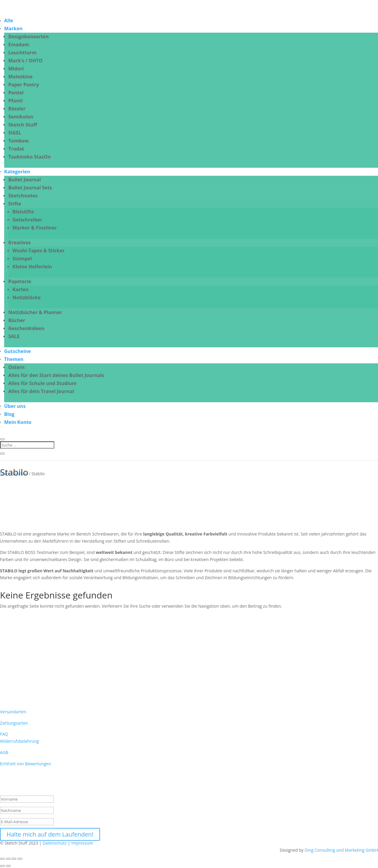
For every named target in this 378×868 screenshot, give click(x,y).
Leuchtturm (22, 53)
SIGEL (15, 133)
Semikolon (21, 117)
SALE (14, 336)
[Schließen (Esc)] (20, 859)
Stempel (22, 259)
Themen (14, 359)
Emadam (19, 45)
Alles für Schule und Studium (42, 383)
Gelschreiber (27, 220)
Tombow (19, 141)
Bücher (17, 320)
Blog (9, 414)
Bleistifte (23, 212)
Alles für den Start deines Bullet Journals (56, 375)
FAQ (4, 734)
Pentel (16, 93)
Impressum (83, 843)
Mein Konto (18, 422)
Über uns (15, 406)
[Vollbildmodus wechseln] (8, 859)
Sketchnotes (23, 196)
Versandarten (13, 712)
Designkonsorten (28, 37)
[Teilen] (14, 859)
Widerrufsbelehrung (19, 741)
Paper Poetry (24, 85)
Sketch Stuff (23, 125)
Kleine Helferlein (32, 267)
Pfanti (15, 101)
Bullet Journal (25, 180)
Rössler (17, 109)
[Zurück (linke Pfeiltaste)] (2, 866)
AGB (4, 752)
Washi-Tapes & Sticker (39, 251)
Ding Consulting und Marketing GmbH (341, 850)
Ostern (16, 367)
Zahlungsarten (14, 723)
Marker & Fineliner (35, 228)
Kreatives (19, 243)
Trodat (16, 149)
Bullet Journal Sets (30, 188)
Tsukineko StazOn (30, 157)
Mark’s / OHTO (25, 61)
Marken (13, 28)
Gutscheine (18, 351)
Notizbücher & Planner (35, 312)
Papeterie (20, 281)
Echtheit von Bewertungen (26, 764)
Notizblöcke (27, 297)
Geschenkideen (26, 328)
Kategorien (17, 172)
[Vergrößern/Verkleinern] (2, 859)
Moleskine (20, 77)
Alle (9, 20)
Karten (20, 289)
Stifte (15, 204)
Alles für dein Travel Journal (41, 391)
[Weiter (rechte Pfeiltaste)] (8, 866)
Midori (16, 69)
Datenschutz (54, 843)
